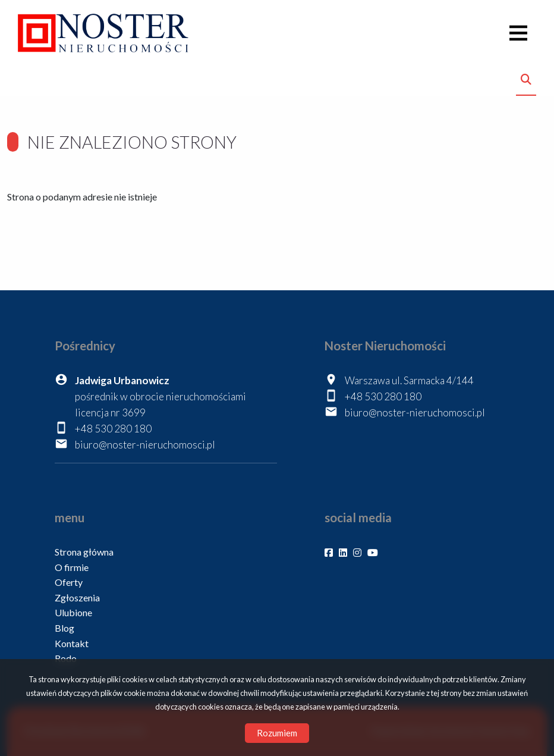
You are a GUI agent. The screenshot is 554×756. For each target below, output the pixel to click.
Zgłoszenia (77, 597)
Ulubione (73, 612)
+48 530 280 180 (113, 429)
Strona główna (84, 552)
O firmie (72, 567)
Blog (64, 628)
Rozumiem (277, 733)
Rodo (66, 658)
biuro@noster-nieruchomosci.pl (145, 445)
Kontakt (72, 643)
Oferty (69, 582)
